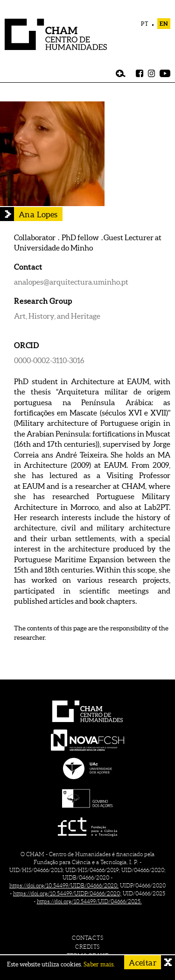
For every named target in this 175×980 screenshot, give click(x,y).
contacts (87, 938)
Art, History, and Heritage (57, 316)
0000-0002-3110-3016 (49, 360)
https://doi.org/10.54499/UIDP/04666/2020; (67, 893)
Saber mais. (99, 964)
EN (164, 24)
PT (145, 24)
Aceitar (143, 962)
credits (87, 947)
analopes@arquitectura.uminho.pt (71, 282)
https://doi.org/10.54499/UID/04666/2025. (89, 901)
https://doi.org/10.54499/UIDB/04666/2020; (64, 885)
